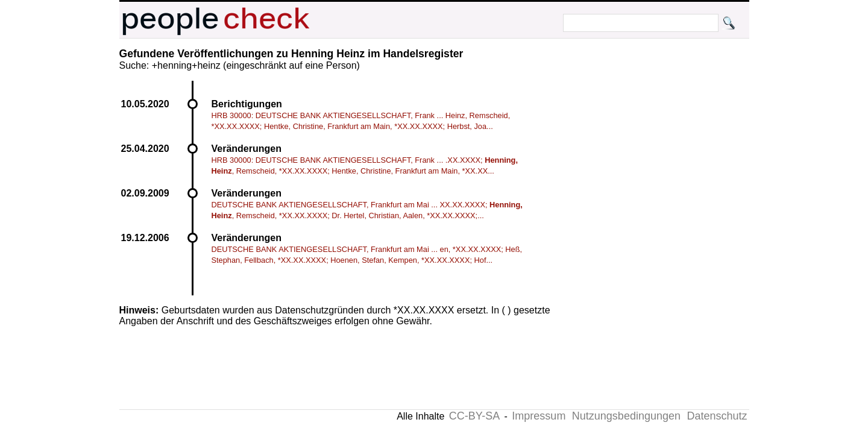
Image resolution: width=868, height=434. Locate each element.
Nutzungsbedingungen (626, 416)
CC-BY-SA (474, 416)
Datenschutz (717, 416)
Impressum (539, 416)
